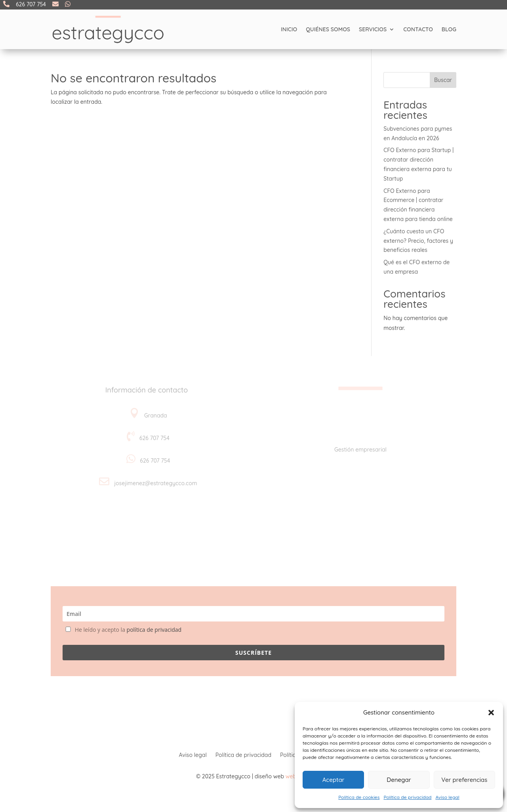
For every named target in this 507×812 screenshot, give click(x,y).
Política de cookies (359, 797)
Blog (449, 29)
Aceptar (334, 780)
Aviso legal (447, 797)
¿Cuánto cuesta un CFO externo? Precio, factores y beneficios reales (418, 241)
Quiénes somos (328, 29)
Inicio (289, 29)
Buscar (443, 80)
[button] (491, 713)
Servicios (373, 29)
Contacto (418, 29)
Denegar (399, 780)
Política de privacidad (407, 797)
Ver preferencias (464, 780)
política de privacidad (154, 630)
